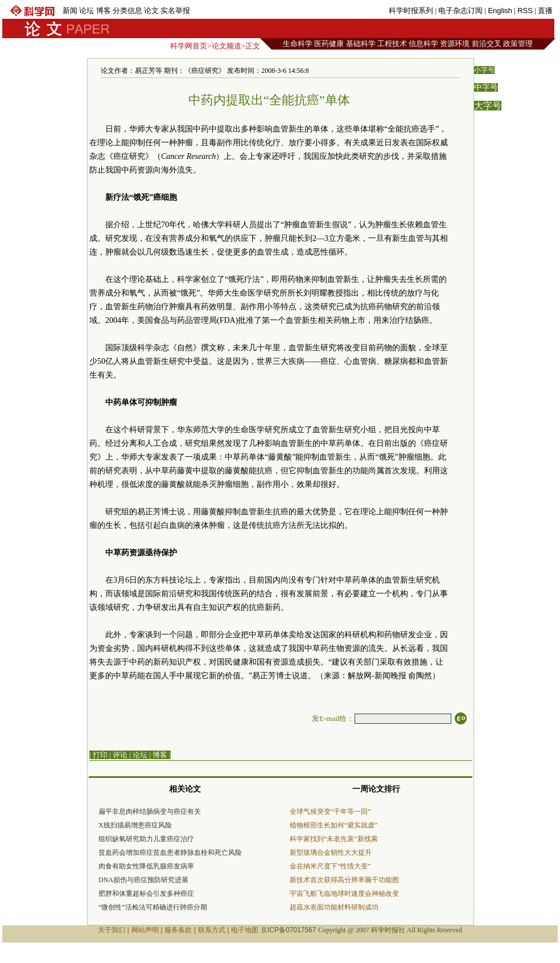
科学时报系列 (411, 11)
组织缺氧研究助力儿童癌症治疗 (146, 839)
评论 (120, 755)
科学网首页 (189, 46)
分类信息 (127, 11)
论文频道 (227, 46)
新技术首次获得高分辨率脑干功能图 (344, 880)
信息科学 (423, 44)
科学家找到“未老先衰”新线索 (334, 839)
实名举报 (175, 11)
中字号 (486, 87)
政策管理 (518, 44)
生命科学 (298, 44)
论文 (151, 11)
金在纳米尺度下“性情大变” (330, 866)
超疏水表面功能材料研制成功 (334, 907)
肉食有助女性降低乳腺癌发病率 (146, 866)
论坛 (87, 11)
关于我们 (112, 930)
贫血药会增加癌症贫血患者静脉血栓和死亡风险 (170, 853)
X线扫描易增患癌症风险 (135, 825)
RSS (525, 11)
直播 (545, 11)
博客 (104, 11)
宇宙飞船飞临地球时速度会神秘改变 (344, 894)
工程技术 (392, 44)
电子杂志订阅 (460, 11)
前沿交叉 (487, 44)
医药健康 (329, 44)
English (500, 11)
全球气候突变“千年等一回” (330, 812)
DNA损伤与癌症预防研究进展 (143, 880)
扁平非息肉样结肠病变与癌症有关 (150, 812)
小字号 (484, 70)
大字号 (488, 106)
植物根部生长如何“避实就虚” (334, 825)
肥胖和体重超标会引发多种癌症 (146, 894)
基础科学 (361, 44)
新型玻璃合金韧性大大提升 (331, 853)
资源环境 (455, 44)
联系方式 (212, 930)
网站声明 (145, 930)
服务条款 (178, 930)
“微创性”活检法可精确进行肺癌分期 (153, 907)
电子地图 (245, 930)
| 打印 (98, 755)
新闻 (70, 11)
